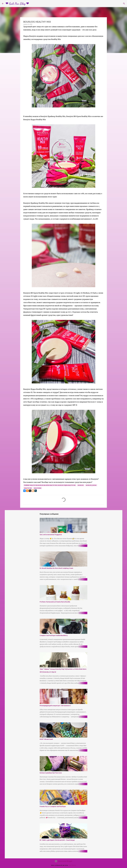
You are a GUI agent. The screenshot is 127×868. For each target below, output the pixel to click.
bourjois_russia (91, 485)
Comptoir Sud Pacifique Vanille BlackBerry (54, 635)
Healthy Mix (28, 488)
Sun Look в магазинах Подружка (51, 535)
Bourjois (81, 485)
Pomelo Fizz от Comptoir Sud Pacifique (53, 806)
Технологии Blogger (64, 861)
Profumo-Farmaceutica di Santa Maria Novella (55, 602)
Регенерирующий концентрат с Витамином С (55, 706)
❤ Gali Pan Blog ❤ (17, 4)
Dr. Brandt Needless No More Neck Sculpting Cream (56, 568)
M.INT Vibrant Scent (46, 739)
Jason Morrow (72, 865)
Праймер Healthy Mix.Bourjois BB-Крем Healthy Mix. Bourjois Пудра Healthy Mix (50, 485)
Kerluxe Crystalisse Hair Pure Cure (51, 773)
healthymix (38, 488)
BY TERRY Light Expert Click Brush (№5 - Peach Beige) (57, 840)
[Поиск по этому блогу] (115, 4)
